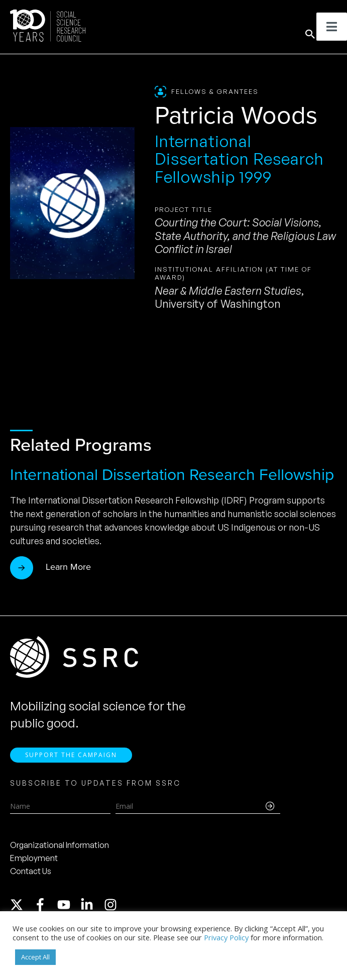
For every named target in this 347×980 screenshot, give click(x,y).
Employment (34, 862)
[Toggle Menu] (332, 27)
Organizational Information (60, 849)
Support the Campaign (71, 759)
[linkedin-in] (91, 909)
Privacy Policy (226, 937)
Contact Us (31, 875)
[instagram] (112, 909)
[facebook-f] (45, 909)
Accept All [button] (35, 957)
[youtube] (68, 909)
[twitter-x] (21, 909)
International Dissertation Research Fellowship (172, 474)
